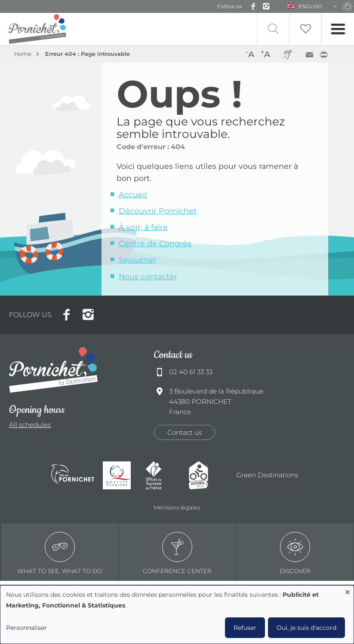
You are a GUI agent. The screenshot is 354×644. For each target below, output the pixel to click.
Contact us (185, 432)
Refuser (245, 628)
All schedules (30, 425)
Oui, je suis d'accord (306, 628)
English (310, 6)
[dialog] (177, 615)
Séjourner (137, 260)
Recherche (273, 29)
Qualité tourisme (120, 475)
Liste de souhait (305, 29)
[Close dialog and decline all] (348, 591)
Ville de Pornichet (73, 475)
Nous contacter (148, 276)
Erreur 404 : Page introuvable (88, 54)
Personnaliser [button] (26, 628)
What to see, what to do (60, 553)
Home (23, 54)
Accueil (133, 194)
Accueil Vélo (206, 475)
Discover (295, 553)
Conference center (177, 553)
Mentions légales (177, 507)
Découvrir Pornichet (158, 211)
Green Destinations (267, 475)
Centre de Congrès (155, 243)
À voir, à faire (143, 227)
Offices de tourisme (163, 475)
